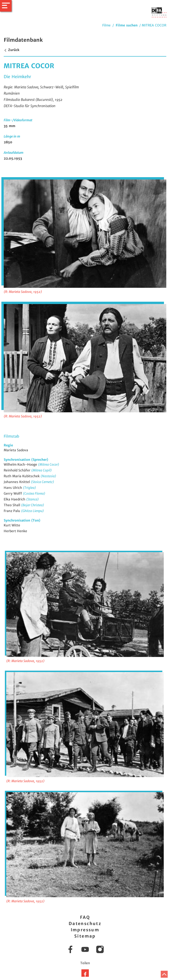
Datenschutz (85, 924)
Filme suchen (127, 25)
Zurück (11, 50)
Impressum (85, 930)
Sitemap (85, 936)
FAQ (85, 917)
